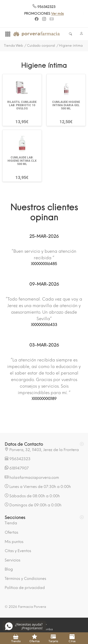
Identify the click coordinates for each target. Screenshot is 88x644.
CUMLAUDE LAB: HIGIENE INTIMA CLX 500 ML (22, 161)
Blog (9, 569)
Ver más (60, 14)
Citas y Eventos (18, 551)
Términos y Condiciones (25, 579)
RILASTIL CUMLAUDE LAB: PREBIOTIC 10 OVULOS (22, 105)
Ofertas (11, 532)
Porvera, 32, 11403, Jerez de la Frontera (42, 450)
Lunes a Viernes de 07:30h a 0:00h (38, 486)
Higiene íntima (71, 46)
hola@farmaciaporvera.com (32, 477)
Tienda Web (13, 46)
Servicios (13, 560)
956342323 (44, 7)
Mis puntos (14, 542)
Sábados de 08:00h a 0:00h (32, 496)
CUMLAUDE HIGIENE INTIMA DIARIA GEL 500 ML (66, 105)
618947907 (17, 468)
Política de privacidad (25, 588)
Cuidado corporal (41, 46)
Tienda (11, 523)
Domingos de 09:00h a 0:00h (33, 505)
